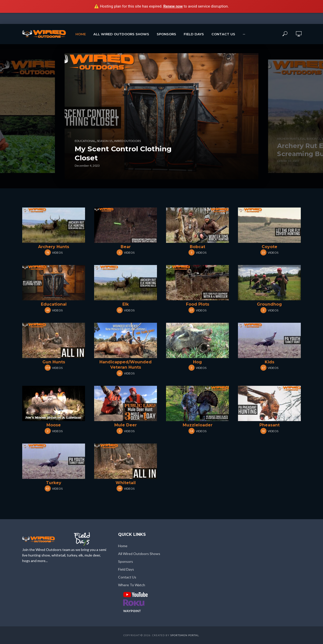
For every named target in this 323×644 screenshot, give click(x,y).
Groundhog (269, 304)
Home (81, 34)
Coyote (270, 247)
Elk (126, 304)
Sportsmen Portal (185, 635)
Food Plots (198, 304)
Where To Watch (132, 585)
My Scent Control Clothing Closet (123, 153)
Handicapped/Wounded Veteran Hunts (126, 365)
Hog (197, 362)
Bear (126, 247)
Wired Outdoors (127, 141)
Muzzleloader (198, 425)
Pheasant (270, 425)
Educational (54, 304)
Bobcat (197, 247)
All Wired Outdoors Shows (121, 34)
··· (244, 34)
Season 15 (105, 141)
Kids (270, 362)
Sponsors (166, 34)
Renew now (173, 6)
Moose (54, 425)
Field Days (194, 34)
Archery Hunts (54, 247)
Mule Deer (126, 425)
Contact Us (223, 34)
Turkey (54, 483)
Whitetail (126, 483)
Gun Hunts (54, 362)
